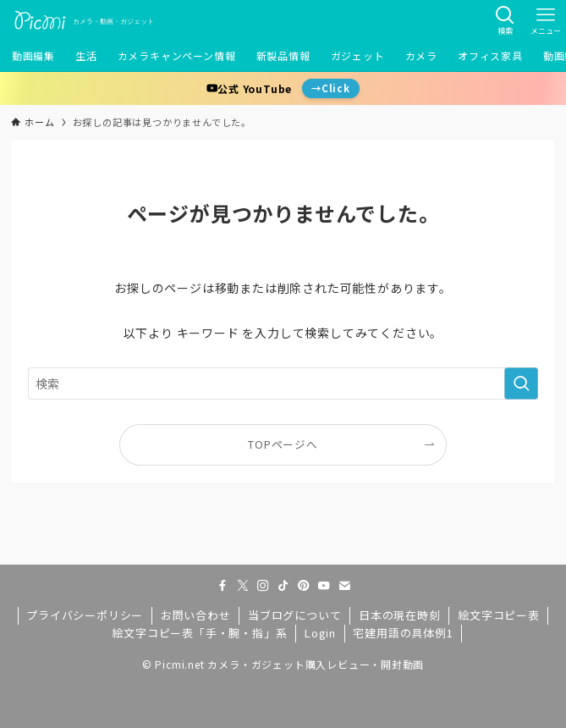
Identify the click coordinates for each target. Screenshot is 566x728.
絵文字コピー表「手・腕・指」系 (199, 633)
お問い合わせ (196, 615)
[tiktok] (283, 586)
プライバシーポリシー (85, 615)
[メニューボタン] (546, 20)
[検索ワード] (283, 383)
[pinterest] (304, 586)
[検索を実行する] (521, 383)
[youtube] (324, 586)
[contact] (344, 586)
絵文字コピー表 (499, 615)
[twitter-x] (243, 586)
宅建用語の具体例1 (403, 633)
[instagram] (263, 586)
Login (320, 633)
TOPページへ (283, 444)
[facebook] (223, 586)
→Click (331, 88)
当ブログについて (294, 615)
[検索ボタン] (505, 20)
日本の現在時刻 (400, 615)
